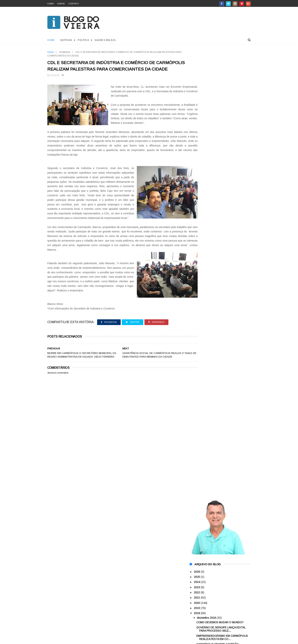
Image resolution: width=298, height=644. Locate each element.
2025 (197, 130)
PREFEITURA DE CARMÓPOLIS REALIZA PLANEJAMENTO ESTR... (222, 246)
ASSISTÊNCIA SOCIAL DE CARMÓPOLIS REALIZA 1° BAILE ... (221, 207)
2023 (197, 140)
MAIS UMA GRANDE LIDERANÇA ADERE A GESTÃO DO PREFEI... (222, 254)
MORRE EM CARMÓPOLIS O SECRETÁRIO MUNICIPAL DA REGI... (223, 224)
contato (74, 4)
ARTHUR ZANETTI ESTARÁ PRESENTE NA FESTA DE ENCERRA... (223, 238)
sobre (61, 4)
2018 (197, 166)
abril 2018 (203, 298)
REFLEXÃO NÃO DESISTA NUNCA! (218, 286)
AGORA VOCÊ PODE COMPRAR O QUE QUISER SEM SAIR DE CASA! (229, 369)
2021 (197, 151)
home (51, 4)
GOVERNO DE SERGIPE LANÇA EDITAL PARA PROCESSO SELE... (221, 182)
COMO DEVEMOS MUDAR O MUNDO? (220, 175)
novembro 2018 (207, 293)
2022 (197, 145)
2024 (197, 135)
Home (51, 40)
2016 (197, 310)
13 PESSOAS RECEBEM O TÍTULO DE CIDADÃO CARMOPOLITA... (220, 263)
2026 (197, 125)
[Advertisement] (115, 499)
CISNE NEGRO (219, 383)
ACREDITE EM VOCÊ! (210, 231)
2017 (197, 305)
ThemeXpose (69, 567)
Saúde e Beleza (105, 40)
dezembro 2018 (207, 171)
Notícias (66, 40)
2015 (197, 315)
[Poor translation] (14, 589)
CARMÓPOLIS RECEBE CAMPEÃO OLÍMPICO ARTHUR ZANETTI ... (218, 199)
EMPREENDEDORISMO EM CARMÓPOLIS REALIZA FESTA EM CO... (222, 190)
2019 (197, 161)
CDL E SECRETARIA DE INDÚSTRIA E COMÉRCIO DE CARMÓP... (220, 216)
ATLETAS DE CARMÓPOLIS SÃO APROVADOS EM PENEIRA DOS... (219, 271)
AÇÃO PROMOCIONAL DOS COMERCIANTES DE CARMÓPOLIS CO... (223, 280)
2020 (197, 156)
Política (83, 40)
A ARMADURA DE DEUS (224, 348)
